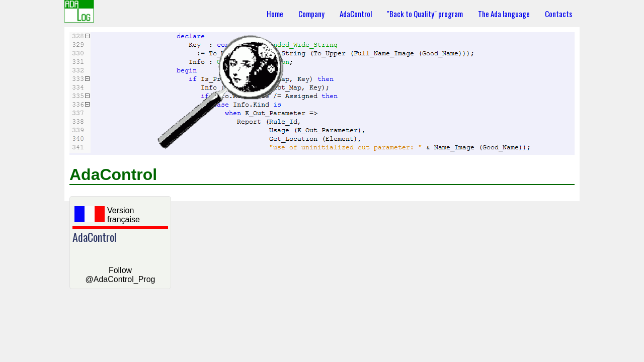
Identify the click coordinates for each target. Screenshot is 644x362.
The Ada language (504, 14)
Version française (107, 215)
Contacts (558, 14)
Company (311, 14)
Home (275, 14)
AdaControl (356, 14)
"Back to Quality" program (425, 14)
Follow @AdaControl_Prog (120, 275)
